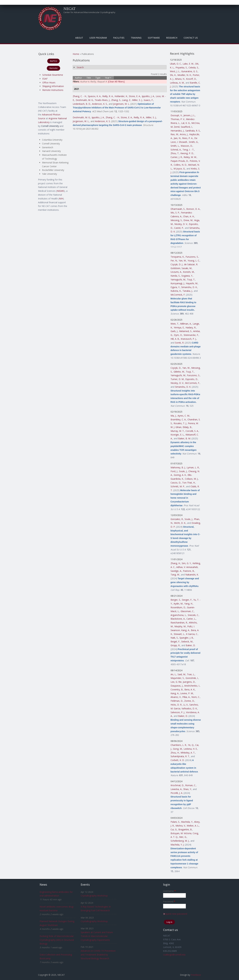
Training (136, 38)
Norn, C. (196, 697)
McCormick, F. (178, 295)
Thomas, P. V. (178, 119)
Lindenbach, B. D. (82, 104)
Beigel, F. (175, 642)
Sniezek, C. (193, 615)
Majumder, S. (177, 678)
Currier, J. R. (176, 157)
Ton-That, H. (189, 483)
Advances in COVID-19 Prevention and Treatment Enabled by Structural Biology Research (98, 955)
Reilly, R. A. (108, 96)
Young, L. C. (194, 261)
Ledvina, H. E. (190, 749)
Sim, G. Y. (186, 563)
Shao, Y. (187, 789)
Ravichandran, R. (179, 623)
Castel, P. (179, 228)
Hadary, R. (191, 327)
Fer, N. (174, 261)
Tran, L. (191, 674)
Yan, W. (183, 261)
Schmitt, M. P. (178, 486)
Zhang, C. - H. (80, 96)
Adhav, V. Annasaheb (187, 567)
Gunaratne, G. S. (190, 71)
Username (169, 891)
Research (172, 38)
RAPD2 (53, 61)
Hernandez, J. (177, 131)
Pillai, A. (186, 697)
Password (169, 901)
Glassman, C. (187, 611)
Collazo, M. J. (192, 479)
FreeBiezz (196, 975)
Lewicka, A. (176, 789)
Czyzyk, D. (176, 368)
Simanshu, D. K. (189, 287)
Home (76, 54)
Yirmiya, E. (179, 327)
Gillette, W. (179, 372)
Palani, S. (175, 822)
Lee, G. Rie (176, 682)
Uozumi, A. (176, 272)
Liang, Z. (126, 100)
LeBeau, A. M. (177, 83)
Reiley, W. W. (190, 157)
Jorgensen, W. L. (121, 104)
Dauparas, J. (177, 686)
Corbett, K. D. (177, 760)
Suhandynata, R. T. (180, 756)
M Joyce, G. (179, 169)
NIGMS (60, 191)
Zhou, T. (175, 153)
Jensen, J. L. (189, 115)
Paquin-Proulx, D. (179, 161)
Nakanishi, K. (192, 575)
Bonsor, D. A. (193, 209)
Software (154, 38)
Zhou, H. (175, 753)
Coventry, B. (177, 689)
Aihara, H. (180, 79)
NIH (61, 199)
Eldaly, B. (187, 427)
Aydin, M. (178, 604)
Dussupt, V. (176, 115)
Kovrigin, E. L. (177, 435)
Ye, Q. (191, 745)
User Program (98, 38)
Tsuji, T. (191, 280)
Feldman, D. (177, 701)
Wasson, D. (187, 146)
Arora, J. (184, 134)
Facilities (119, 38)
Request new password (175, 914)
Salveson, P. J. (178, 712)
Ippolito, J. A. (148, 96)
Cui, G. (174, 829)
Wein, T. (175, 324)
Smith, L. (175, 146)
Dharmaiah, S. (178, 209)
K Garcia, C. (192, 634)
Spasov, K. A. (94, 96)
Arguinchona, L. (179, 615)
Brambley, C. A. (178, 419)
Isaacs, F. (148, 100)
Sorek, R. (180, 343)
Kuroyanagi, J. (178, 283)
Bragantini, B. (185, 829)
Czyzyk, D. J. (177, 264)
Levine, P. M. (187, 693)
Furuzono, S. (192, 257)
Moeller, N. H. (184, 75)
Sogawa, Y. (187, 276)
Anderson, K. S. (100, 104)
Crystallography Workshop (94, 896)
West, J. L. (175, 71)
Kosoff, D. (191, 79)
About (79, 38)
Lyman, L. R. (193, 467)
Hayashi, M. (192, 283)
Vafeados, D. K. (189, 708)
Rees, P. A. (188, 138)
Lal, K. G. (186, 123)
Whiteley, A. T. (188, 753)
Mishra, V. (181, 826)
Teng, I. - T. (188, 150)
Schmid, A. (176, 150)
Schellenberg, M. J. (180, 841)
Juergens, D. (189, 682)
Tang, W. (175, 575)
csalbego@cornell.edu (174, 955)
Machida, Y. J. (177, 845)
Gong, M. (178, 749)
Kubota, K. (176, 291)
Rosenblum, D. (178, 607)
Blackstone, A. (178, 619)
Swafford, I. (187, 127)
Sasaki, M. (187, 268)
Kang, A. (185, 630)
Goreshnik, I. (192, 678)
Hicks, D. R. (176, 705)
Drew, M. (188, 220)
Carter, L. (191, 619)
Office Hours (49, 82)
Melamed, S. (186, 331)
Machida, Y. (187, 822)
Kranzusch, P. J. (189, 339)
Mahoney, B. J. (178, 467)
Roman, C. (191, 785)
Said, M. (182, 674)
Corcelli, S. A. (192, 431)
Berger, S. (176, 600)
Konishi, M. (189, 272)
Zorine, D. (189, 701)
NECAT (70, 8)
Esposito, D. (192, 379)
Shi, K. (173, 75)
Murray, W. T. (177, 431)
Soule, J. (183, 471)
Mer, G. (183, 837)
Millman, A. (186, 324)
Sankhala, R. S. (193, 131)
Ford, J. (174, 471)
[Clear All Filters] (116, 82)
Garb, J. (174, 331)
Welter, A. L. (193, 826)
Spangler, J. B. (186, 638)
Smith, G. (193, 142)
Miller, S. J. (137, 100)
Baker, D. (191, 645)
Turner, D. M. (177, 379)
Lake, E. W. (188, 64)
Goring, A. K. (180, 475)
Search (80, 67)
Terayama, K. (177, 257)
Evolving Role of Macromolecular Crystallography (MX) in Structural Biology (57, 940)
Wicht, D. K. (180, 523)
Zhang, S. (116, 100)
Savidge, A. (176, 571)
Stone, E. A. (135, 96)
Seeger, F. (187, 600)
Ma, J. (173, 416)
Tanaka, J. (188, 291)
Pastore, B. (189, 571)
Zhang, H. (176, 563)
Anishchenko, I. (192, 686)
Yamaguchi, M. (178, 280)
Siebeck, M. (187, 642)
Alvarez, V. (176, 697)
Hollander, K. (121, 96)
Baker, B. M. (185, 438)
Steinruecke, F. (191, 335)
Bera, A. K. (190, 689)
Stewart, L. (179, 634)
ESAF (45, 79)
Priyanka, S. (181, 68)
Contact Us (191, 38)
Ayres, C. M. (184, 416)
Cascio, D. (176, 483)
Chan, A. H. (189, 216)
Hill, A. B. (175, 339)
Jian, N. (177, 138)
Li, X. (186, 705)
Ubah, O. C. (176, 64)
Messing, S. (176, 220)
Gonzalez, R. (177, 519)
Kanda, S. (175, 276)
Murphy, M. (180, 626)
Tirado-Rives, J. (102, 100)
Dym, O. (178, 335)
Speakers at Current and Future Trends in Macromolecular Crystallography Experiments (97, 936)
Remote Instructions (53, 90)
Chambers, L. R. (179, 745)
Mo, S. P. (175, 213)
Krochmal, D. (177, 785)
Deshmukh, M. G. (85, 100)
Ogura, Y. (175, 287)
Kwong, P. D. (187, 153)
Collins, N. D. (180, 165)
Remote (53, 68)
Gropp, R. (175, 645)
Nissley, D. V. (181, 224)
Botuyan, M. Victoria (181, 833)
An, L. (173, 674)
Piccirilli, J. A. (177, 793)
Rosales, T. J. (180, 423)
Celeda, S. (194, 68)
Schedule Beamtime (53, 75)
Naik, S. (174, 638)
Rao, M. (175, 134)
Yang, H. (188, 604)
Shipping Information (53, 86)
